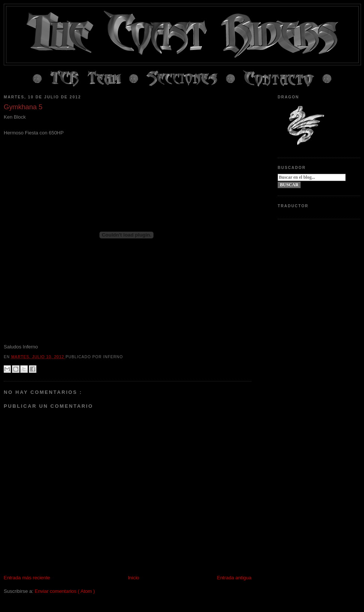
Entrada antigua (234, 578)
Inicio (134, 578)
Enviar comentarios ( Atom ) (65, 591)
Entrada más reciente (27, 578)
